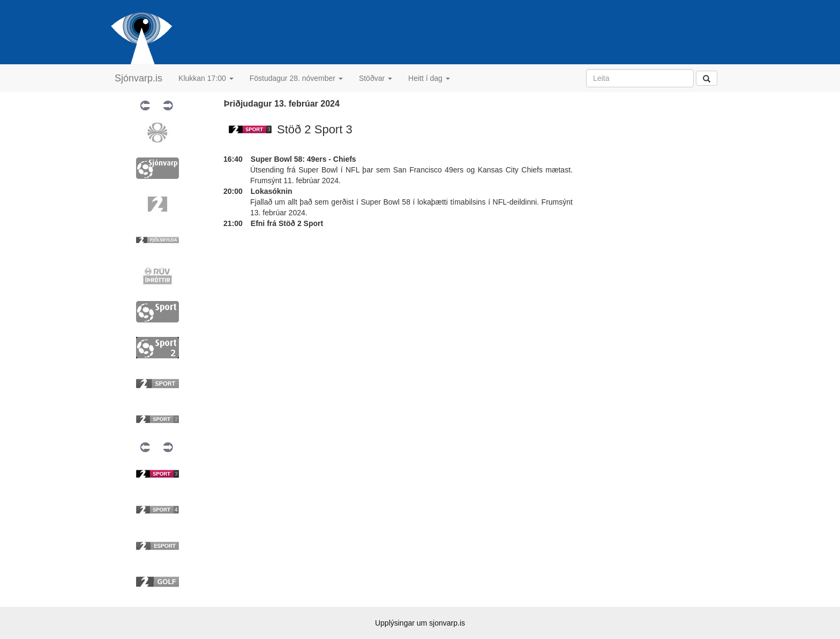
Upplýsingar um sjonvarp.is (420, 623)
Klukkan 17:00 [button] (206, 78)
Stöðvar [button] (376, 78)
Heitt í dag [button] (429, 78)
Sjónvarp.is (138, 78)
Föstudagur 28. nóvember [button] (296, 78)
